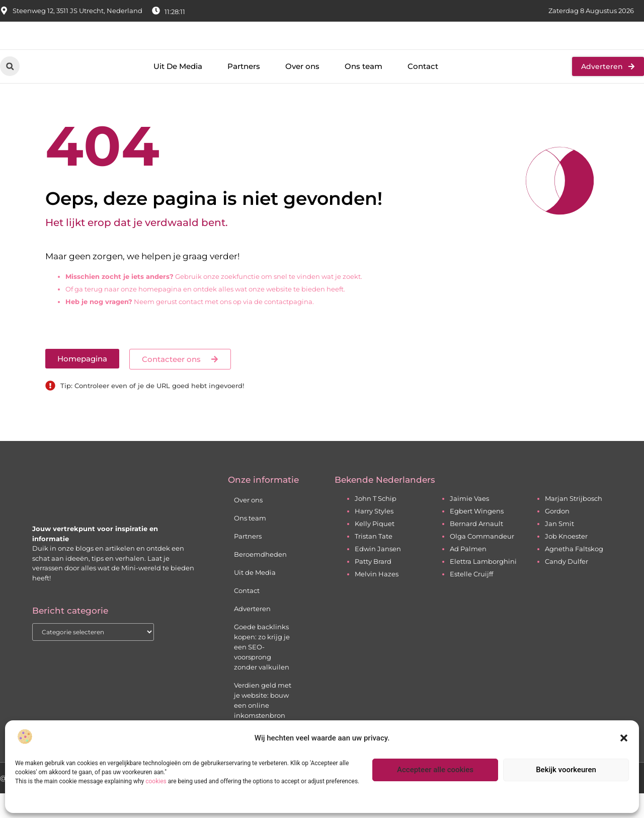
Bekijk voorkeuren (566, 770)
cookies (156, 781)
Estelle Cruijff (471, 599)
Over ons (302, 90)
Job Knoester (566, 561)
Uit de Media (255, 597)
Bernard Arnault (476, 548)
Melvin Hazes (377, 599)
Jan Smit (559, 548)
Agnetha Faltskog (574, 573)
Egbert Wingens (477, 536)
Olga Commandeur (482, 561)
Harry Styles (374, 536)
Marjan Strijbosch (574, 523)
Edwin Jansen (378, 573)
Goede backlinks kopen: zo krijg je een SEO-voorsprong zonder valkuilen (262, 672)
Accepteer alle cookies (435, 770)
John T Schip (376, 523)
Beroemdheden (260, 579)
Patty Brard (373, 586)
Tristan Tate (374, 561)
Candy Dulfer (567, 586)
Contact (423, 90)
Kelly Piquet (375, 548)
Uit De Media (178, 90)
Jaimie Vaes (469, 523)
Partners (244, 90)
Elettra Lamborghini (483, 586)
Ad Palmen (468, 573)
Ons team (364, 90)
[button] (624, 738)
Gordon (557, 536)
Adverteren (252, 633)
